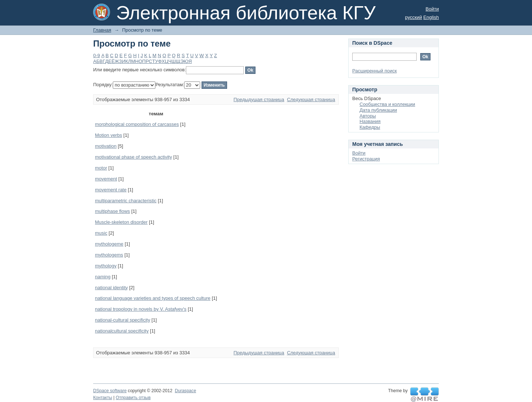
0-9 (97, 55)
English (431, 17)
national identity (111, 288)
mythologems (109, 255)
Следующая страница (311, 99)
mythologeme (109, 244)
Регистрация (366, 159)
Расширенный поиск (374, 71)
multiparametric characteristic (126, 201)
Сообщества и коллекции (387, 104)
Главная (102, 30)
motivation (106, 146)
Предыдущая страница (259, 99)
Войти (432, 9)
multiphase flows (112, 211)
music (101, 233)
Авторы (368, 116)
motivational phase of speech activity (134, 157)
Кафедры (370, 127)
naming (103, 277)
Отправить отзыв (133, 398)
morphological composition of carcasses (137, 124)
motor (101, 168)
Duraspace (185, 391)
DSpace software (110, 391)
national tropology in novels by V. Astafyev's (141, 309)
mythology (106, 266)
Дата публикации (378, 110)
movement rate (111, 190)
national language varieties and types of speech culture (153, 298)
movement (106, 179)
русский (414, 17)
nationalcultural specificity (122, 331)
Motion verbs (108, 135)
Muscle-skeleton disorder (121, 222)
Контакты (103, 398)
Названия (370, 121)
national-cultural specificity (123, 320)
